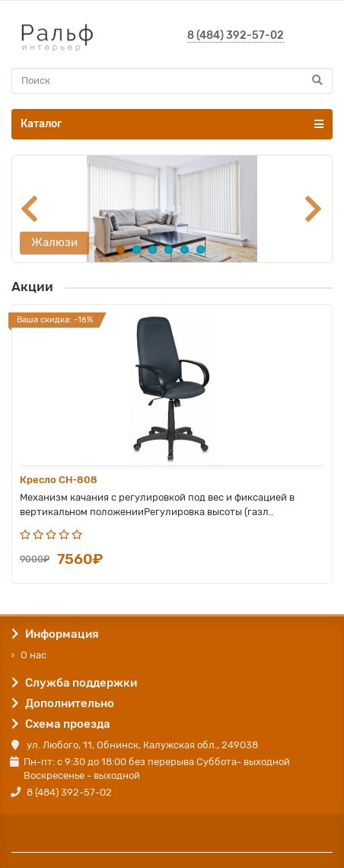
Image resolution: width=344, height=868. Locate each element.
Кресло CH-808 (59, 480)
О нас (33, 655)
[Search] (172, 81)
